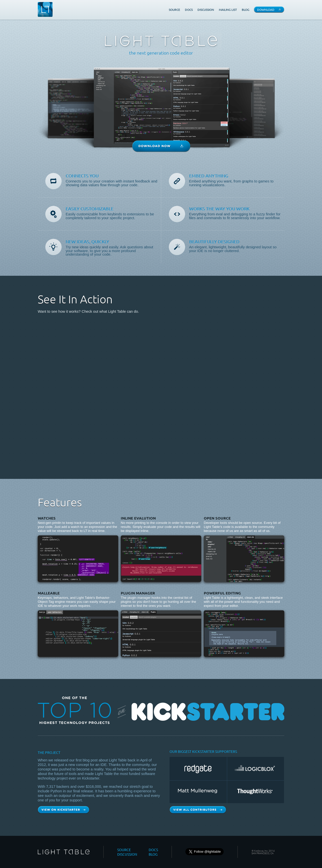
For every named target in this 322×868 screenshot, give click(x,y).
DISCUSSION (206, 10)
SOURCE (174, 10)
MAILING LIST (228, 10)
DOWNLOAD (266, 10)
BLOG (246, 10)
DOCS (189, 10)
